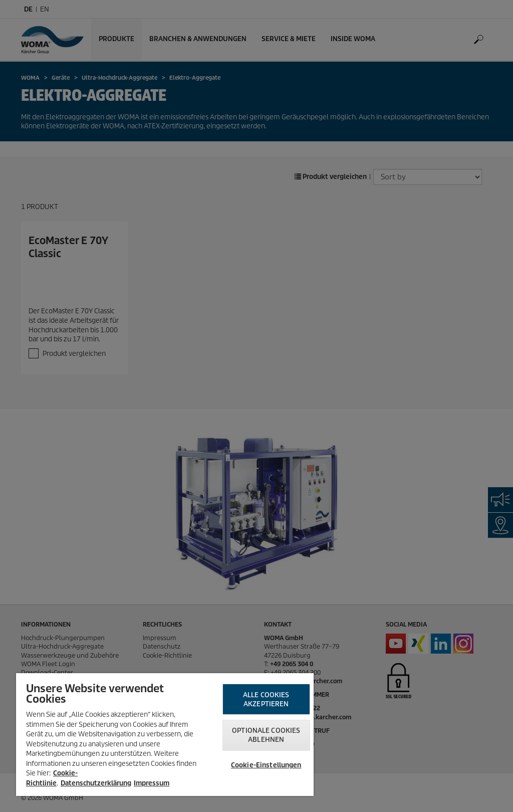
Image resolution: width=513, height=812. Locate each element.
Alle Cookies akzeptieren (266, 699)
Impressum (152, 783)
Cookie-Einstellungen (266, 765)
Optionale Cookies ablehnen (266, 735)
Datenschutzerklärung (96, 783)
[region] (165, 735)
